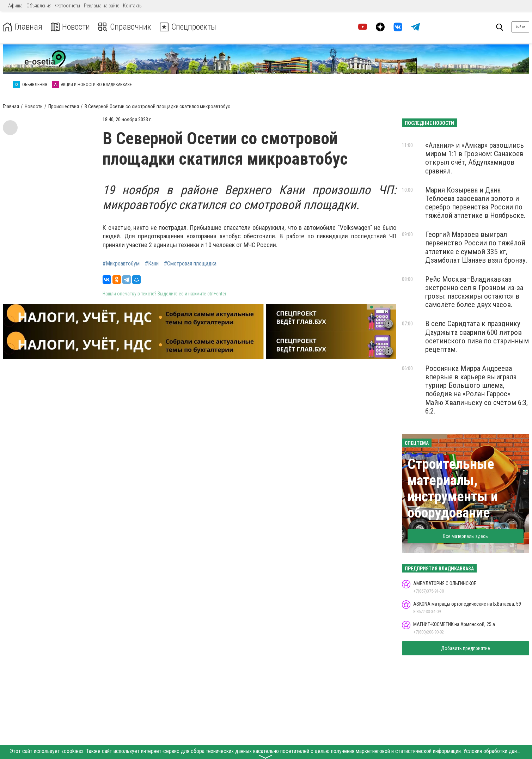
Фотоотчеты (68, 6)
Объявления (39, 6)
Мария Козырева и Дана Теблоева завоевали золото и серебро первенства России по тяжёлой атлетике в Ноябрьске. (475, 203)
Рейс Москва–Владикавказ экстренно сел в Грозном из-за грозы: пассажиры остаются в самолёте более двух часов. (474, 292)
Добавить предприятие (466, 648)
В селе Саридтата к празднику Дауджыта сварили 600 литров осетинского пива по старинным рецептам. (477, 336)
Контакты (133, 6)
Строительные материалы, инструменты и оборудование (453, 488)
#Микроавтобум (121, 264)
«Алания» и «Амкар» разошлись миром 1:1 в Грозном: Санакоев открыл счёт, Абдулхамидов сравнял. (475, 158)
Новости (70, 27)
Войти (520, 27)
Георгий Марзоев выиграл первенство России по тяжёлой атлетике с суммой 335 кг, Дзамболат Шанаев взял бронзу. (476, 247)
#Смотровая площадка (190, 264)
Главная (22, 27)
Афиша (15, 6)
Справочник (125, 27)
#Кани (152, 264)
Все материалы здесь (466, 536)
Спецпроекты (188, 27)
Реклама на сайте (102, 6)
